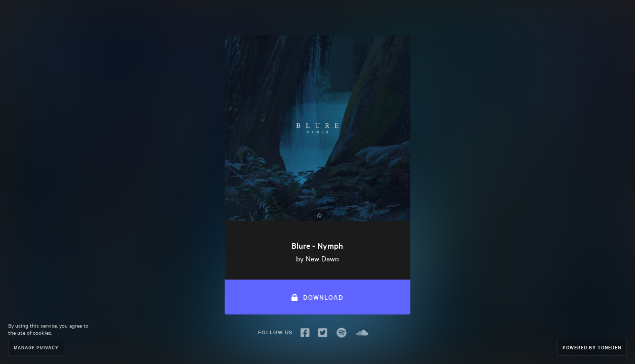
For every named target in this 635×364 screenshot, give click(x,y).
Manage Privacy (36, 347)
